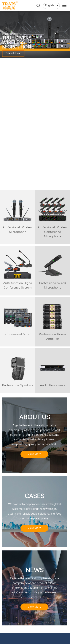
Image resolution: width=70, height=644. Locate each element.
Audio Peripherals (52, 385)
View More (13, 54)
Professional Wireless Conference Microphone (53, 232)
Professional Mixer (17, 334)
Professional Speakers (17, 385)
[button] (28, 185)
